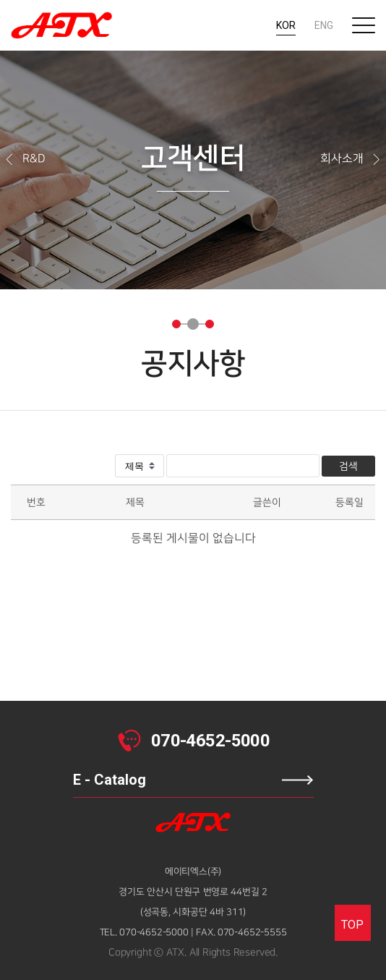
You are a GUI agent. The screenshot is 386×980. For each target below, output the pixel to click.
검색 (348, 466)
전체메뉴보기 (364, 25)
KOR (286, 25)
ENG (324, 25)
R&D (25, 159)
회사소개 (351, 159)
